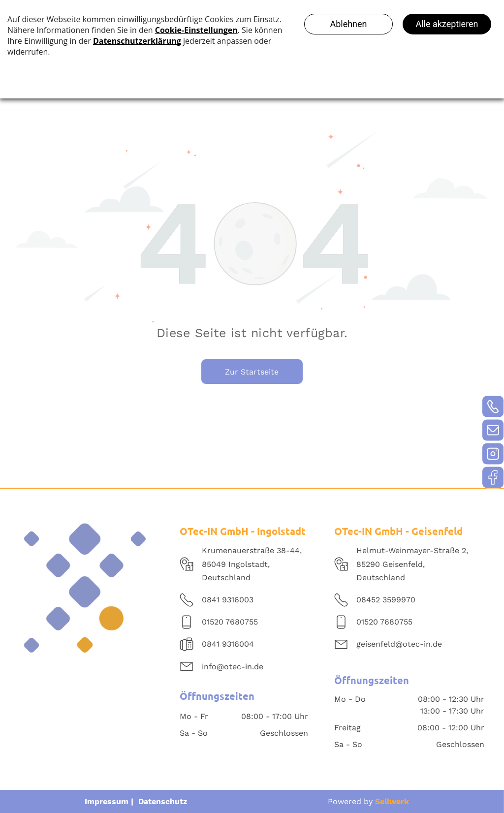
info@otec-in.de (233, 667)
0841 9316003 (228, 600)
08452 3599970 (386, 600)
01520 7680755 (230, 622)
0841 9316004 (228, 644)
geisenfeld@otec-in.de (399, 644)
